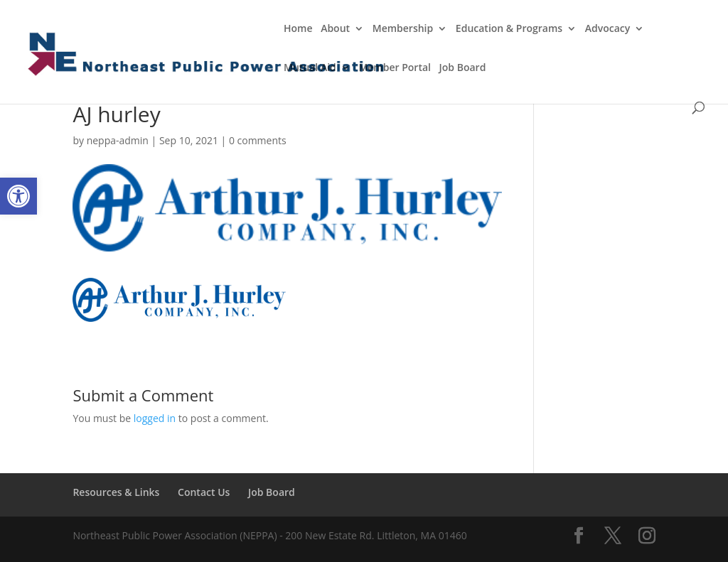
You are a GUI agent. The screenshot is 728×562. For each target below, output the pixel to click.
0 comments (258, 140)
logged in (155, 418)
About (335, 29)
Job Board (463, 68)
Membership (403, 29)
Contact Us (204, 492)
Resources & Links (116, 492)
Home (298, 29)
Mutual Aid (310, 68)
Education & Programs (509, 29)
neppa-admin (118, 140)
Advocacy (608, 29)
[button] (18, 196)
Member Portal (395, 68)
